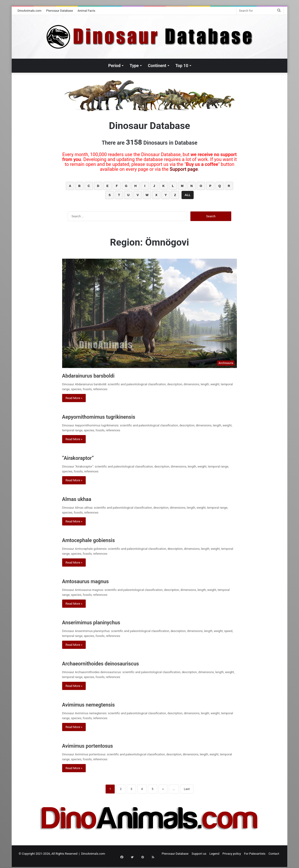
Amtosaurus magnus (95, 581)
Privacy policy (232, 854)
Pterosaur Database (60, 11)
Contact (274, 854)
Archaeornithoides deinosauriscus (116, 663)
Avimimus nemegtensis (99, 704)
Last (187, 789)
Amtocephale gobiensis (99, 540)
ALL (187, 195)
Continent (157, 66)
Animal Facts (86, 11)
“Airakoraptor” (84, 457)
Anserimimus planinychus (103, 622)
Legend (214, 854)
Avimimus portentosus (98, 745)
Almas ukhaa (82, 498)
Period (114, 66)
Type (134, 66)
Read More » (74, 398)
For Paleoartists (255, 854)
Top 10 (182, 66)
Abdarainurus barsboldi (99, 375)
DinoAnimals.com (30, 11)
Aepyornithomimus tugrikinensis (113, 416)
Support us (199, 854)
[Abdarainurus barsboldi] (150, 313)
